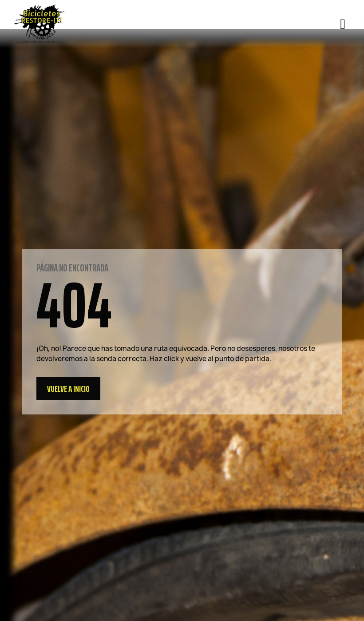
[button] (68, 389)
